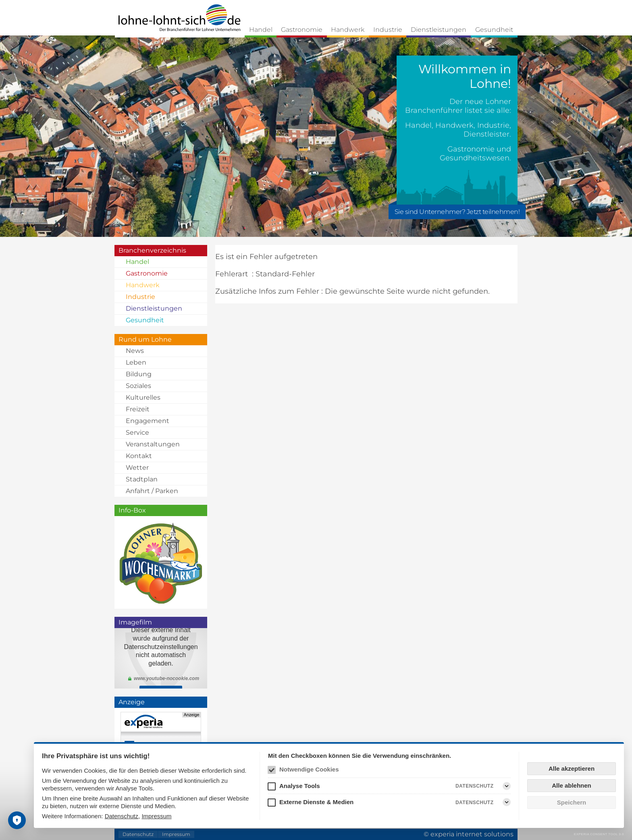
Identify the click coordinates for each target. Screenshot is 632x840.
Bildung (139, 374)
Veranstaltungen (153, 444)
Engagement (148, 421)
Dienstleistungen (439, 30)
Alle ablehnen (572, 785)
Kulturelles (143, 397)
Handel (261, 30)
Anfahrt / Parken (152, 491)
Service (137, 432)
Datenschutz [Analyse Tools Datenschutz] (475, 786)
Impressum (156, 816)
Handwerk (348, 30)
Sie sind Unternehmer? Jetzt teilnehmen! (457, 212)
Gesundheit (494, 30)
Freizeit (138, 409)
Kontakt (139, 456)
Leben (136, 362)
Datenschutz (122, 816)
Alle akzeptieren (572, 768)
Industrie (388, 30)
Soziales (138, 386)
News (135, 351)
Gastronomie (302, 30)
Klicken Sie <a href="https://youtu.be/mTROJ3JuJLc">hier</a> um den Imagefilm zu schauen (161, 658)
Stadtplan (142, 479)
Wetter (137, 468)
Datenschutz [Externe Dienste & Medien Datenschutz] (475, 803)
